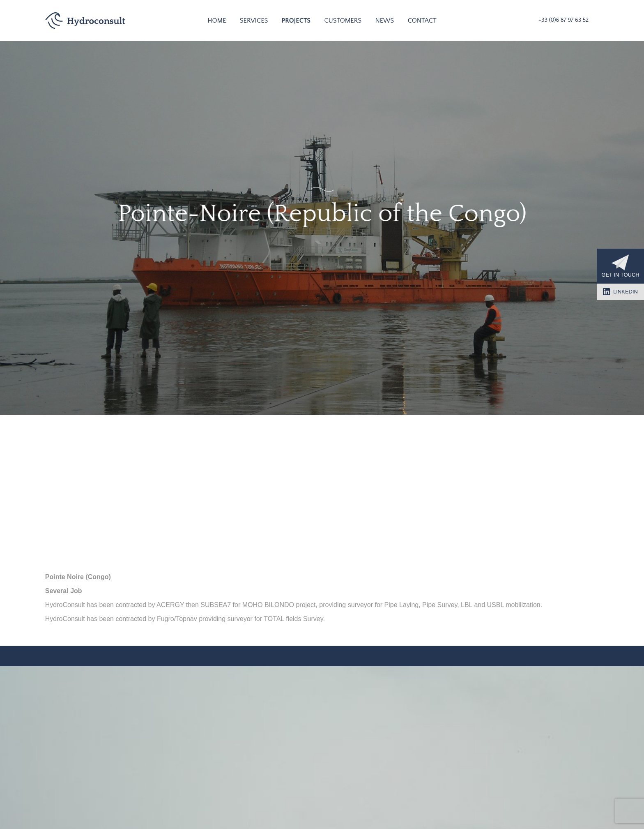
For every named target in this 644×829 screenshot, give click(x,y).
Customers (343, 21)
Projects (296, 21)
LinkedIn (620, 292)
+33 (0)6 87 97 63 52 (563, 20)
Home (217, 21)
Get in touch (620, 266)
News (384, 21)
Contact (422, 21)
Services (254, 21)
